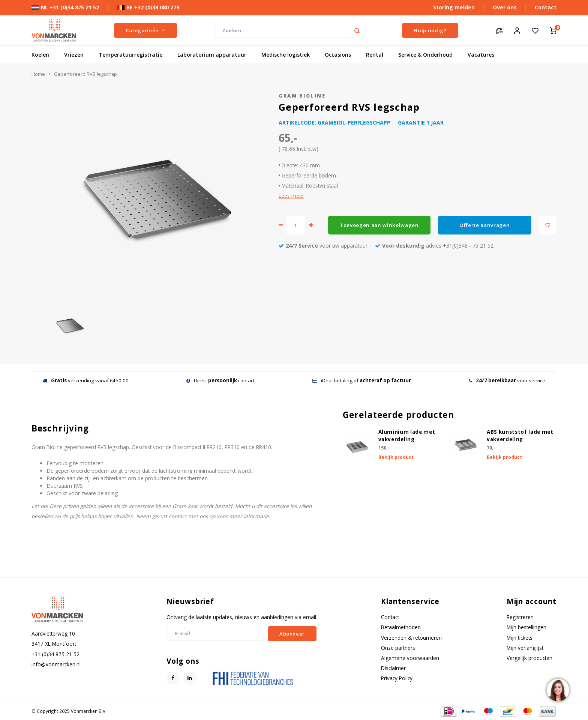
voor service (507, 380)
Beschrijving (60, 428)
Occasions (338, 55)
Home (38, 74)
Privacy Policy (397, 678)
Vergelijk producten (529, 658)
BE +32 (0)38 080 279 (148, 7)
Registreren (520, 617)
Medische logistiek (286, 55)
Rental (375, 55)
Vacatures (481, 55)
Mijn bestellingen (526, 627)
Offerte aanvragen (484, 225)
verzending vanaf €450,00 (86, 380)
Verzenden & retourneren (411, 638)
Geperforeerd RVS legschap (85, 74)
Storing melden (454, 7)
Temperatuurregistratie (130, 55)
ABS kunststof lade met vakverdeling (520, 436)
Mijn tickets (520, 638)
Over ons (505, 7)
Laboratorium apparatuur (212, 55)
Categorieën (145, 30)
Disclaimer (393, 668)
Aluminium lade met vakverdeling (407, 436)
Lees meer (291, 196)
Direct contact (220, 380)
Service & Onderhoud (425, 55)
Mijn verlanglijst (525, 648)
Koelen (40, 55)
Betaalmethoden (401, 627)
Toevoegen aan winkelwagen (379, 225)
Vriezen (74, 55)
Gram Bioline (302, 96)
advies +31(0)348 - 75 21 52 (434, 246)
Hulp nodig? (430, 30)
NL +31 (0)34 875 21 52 (65, 7)
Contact (546, 7)
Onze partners (398, 648)
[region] (558, 690)
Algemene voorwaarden (410, 658)
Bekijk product (396, 457)
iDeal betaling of (362, 380)
